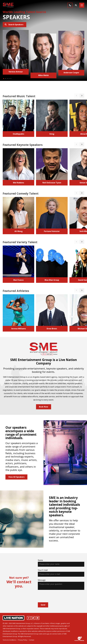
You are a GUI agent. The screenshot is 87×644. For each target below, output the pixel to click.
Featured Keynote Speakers (23, 145)
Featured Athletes (16, 291)
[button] (4, 79)
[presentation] (55, 596)
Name (40, 560)
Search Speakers (14, 25)
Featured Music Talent (19, 96)
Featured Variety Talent (20, 242)
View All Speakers (16, 477)
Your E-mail (43, 570)
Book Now (44, 407)
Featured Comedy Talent (21, 193)
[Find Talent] (76, 5)
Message (42, 580)
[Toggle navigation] (82, 5)
